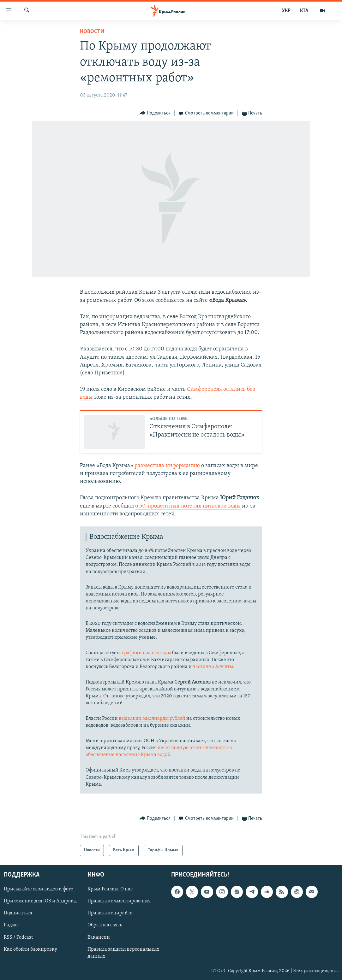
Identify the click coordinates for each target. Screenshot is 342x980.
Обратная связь (105, 925)
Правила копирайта (110, 913)
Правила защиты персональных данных (123, 953)
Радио (11, 925)
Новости (92, 32)
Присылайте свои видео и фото (39, 889)
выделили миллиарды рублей (152, 719)
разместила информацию (168, 466)
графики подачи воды (147, 653)
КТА (304, 11)
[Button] (155, 113)
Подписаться (18, 913)
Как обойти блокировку (30, 949)
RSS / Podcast (18, 937)
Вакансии (99, 937)
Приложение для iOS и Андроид (40, 901)
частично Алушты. (213, 667)
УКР (286, 11)
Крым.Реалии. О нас (110, 889)
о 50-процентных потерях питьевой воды (188, 506)
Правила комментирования (119, 901)
